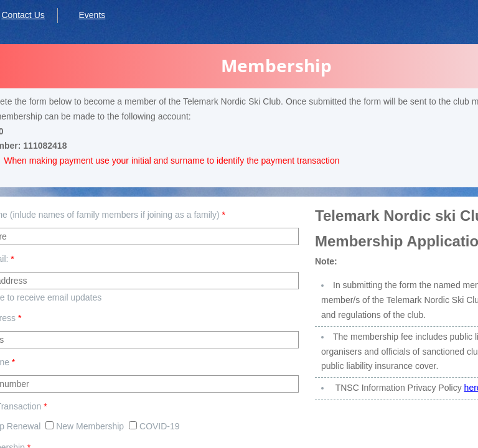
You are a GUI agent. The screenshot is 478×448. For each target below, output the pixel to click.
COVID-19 (154, 426)
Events (92, 15)
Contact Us (23, 15)
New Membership (85, 426)
